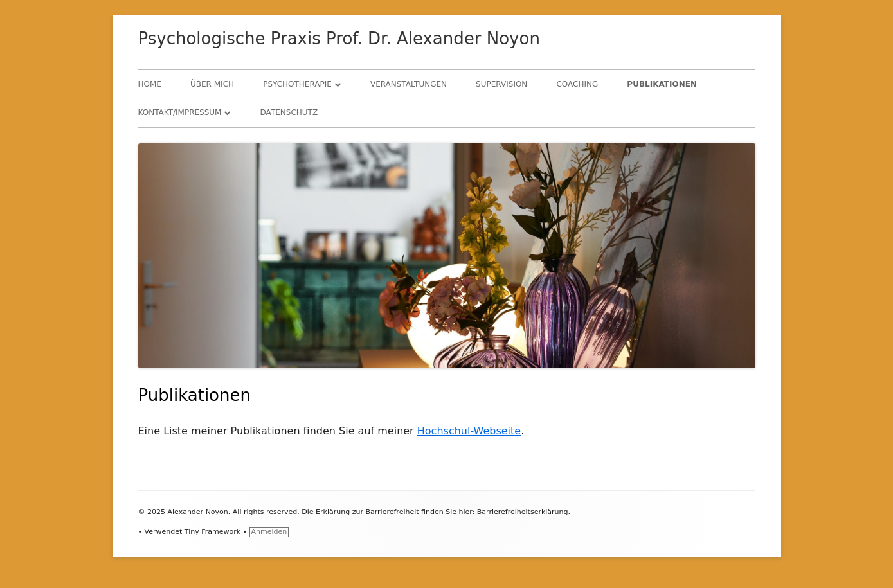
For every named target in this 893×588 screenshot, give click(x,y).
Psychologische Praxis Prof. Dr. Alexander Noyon (339, 39)
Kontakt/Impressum (180, 112)
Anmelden (269, 532)
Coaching (577, 84)
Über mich (212, 84)
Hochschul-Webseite (469, 431)
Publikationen (662, 84)
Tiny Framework (212, 532)
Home (150, 84)
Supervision (501, 84)
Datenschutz (289, 112)
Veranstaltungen (409, 84)
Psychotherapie (297, 84)
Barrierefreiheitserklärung (523, 512)
